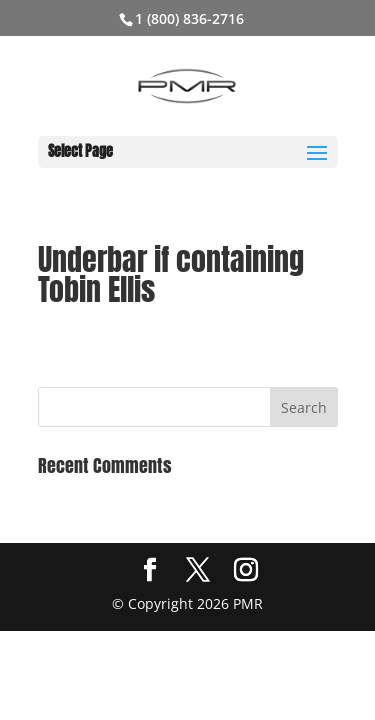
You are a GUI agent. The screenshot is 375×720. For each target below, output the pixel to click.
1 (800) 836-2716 (189, 18)
